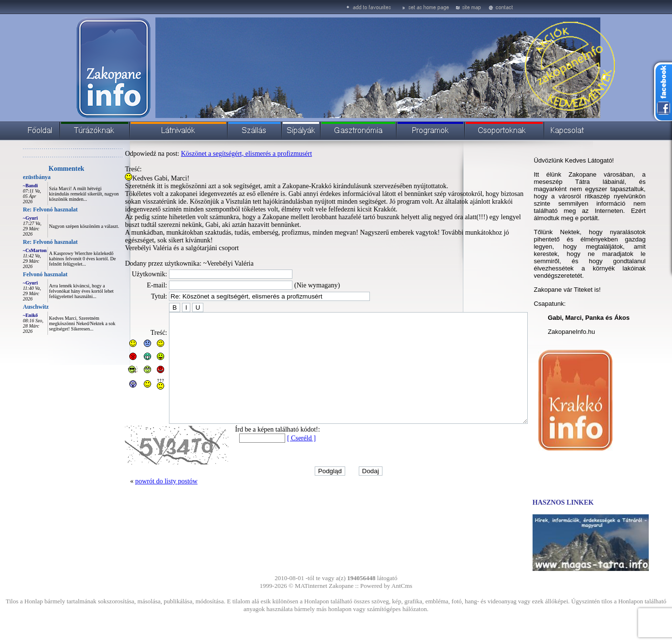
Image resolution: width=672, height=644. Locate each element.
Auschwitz (14, 307)
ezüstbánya (15, 177)
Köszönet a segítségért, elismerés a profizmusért (225, 154)
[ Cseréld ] (280, 460)
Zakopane (341, 586)
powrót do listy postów (145, 503)
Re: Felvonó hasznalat (28, 210)
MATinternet (311, 586)
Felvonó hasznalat (23, 274)
